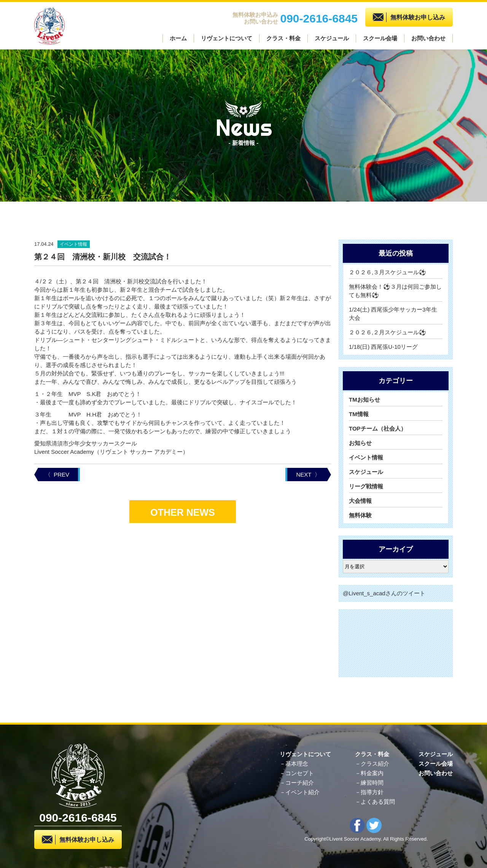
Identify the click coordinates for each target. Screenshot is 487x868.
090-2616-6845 (319, 17)
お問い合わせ (428, 38)
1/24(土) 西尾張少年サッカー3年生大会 (393, 314)
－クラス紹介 (372, 764)
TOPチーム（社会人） (378, 428)
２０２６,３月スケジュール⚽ (388, 272)
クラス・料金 (283, 38)
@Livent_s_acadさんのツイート (384, 593)
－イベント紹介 (300, 792)
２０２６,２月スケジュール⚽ (388, 332)
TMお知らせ (364, 400)
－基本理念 (294, 764)
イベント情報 (366, 457)
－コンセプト (297, 773)
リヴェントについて (227, 38)
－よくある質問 (375, 802)
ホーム (178, 38)
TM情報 (359, 414)
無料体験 (360, 515)
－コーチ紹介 (297, 783)
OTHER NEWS (182, 512)
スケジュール (332, 38)
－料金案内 (369, 773)
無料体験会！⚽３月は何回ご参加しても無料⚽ (395, 291)
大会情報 (360, 501)
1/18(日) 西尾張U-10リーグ (383, 347)
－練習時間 (369, 783)
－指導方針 (369, 792)
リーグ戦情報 (366, 486)
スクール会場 (380, 38)
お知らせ (360, 443)
